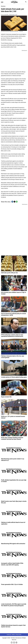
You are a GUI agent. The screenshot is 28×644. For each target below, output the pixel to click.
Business (3, 6)
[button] (12, 202)
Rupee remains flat (6, 397)
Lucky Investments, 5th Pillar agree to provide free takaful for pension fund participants (14, 605)
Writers (13, 635)
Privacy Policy (18, 635)
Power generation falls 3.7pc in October (12, 584)
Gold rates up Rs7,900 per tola (9, 273)
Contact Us (9, 635)
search (26, 2)
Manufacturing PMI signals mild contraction (13, 544)
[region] (14, 60)
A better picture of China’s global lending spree (14, 377)
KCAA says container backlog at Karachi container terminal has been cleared (12, 438)
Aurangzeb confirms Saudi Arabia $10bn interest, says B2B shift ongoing (12, 564)
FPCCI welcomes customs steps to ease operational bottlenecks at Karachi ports (12, 336)
